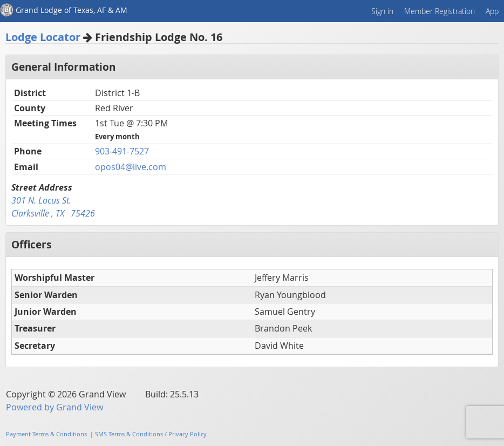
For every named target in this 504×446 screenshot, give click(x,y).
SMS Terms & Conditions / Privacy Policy (151, 434)
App (492, 11)
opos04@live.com (131, 167)
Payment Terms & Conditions (46, 434)
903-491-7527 (122, 151)
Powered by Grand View (55, 407)
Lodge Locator (43, 37)
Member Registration (440, 11)
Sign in (382, 11)
